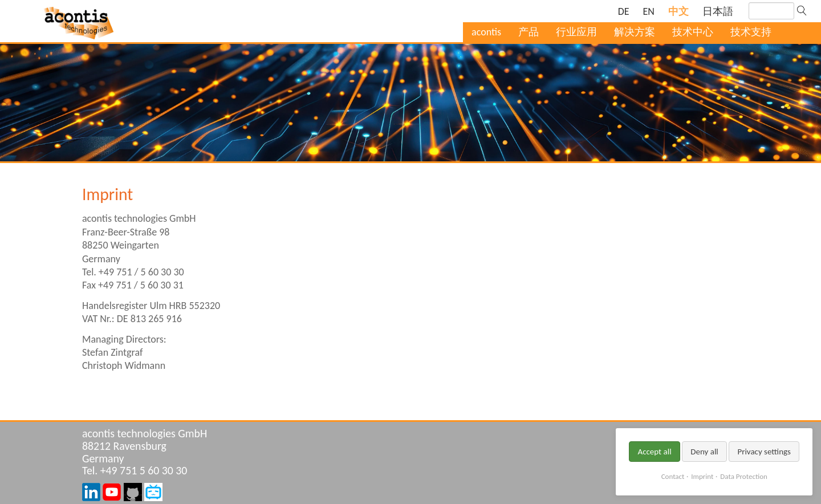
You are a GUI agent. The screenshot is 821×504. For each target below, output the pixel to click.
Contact (673, 476)
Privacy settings (764, 452)
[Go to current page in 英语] (649, 12)
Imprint (702, 476)
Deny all (704, 452)
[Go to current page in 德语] (624, 12)
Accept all (654, 452)
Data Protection (743, 476)
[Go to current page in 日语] (718, 12)
